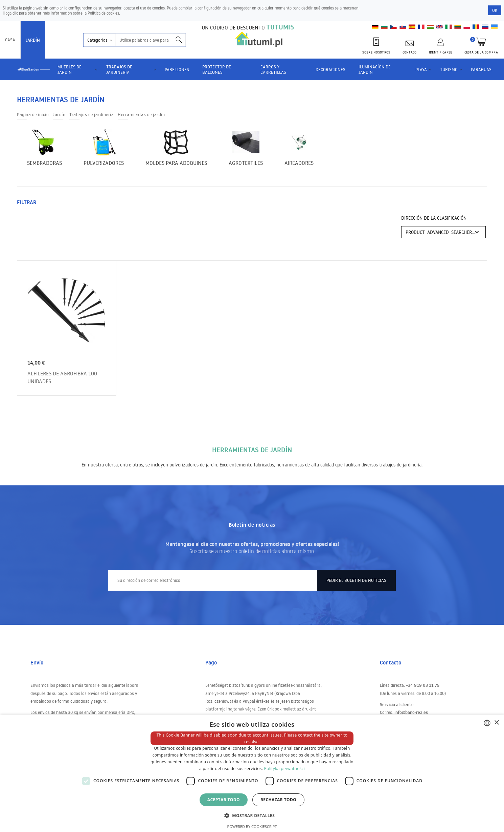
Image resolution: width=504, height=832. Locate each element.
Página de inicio (33, 114)
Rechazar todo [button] (278, 800)
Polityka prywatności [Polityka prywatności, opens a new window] (284, 769)
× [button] (496, 723)
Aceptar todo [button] (224, 800)
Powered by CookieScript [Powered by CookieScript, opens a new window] (252, 826)
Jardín (33, 40)
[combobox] (487, 723)
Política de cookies (103, 13)
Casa (10, 40)
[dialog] (252, 773)
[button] (252, 815)
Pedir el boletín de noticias (356, 575)
